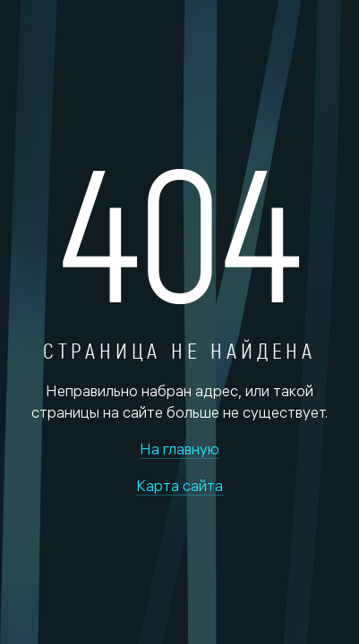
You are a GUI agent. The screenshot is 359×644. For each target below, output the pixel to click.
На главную (179, 449)
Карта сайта (179, 485)
